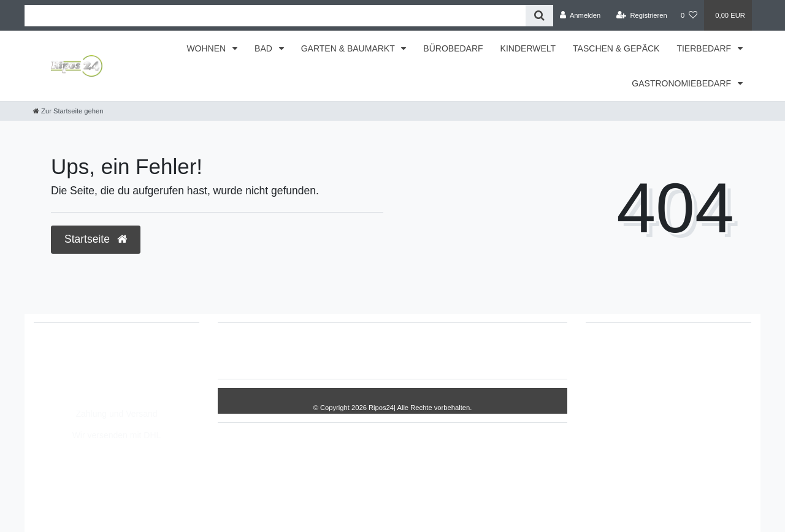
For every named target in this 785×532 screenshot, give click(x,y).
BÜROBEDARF (453, 48)
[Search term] (275, 16)
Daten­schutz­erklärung (415, 351)
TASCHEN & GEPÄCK (616, 48)
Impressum (335, 351)
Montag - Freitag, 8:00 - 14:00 (103, 392)
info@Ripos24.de (80, 379)
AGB (483, 351)
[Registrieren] (642, 15)
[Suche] (539, 16)
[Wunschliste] (689, 15)
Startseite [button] (96, 239)
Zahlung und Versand (116, 414)
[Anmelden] (580, 15)
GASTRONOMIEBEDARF (683, 83)
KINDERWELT (528, 48)
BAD (265, 48)
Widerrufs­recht (268, 351)
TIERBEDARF (705, 48)
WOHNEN (207, 48)
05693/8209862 (76, 367)
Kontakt (523, 351)
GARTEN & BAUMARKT (349, 48)
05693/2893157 (76, 354)
